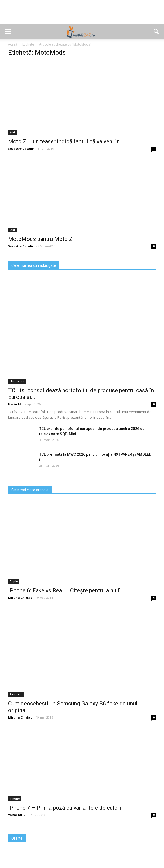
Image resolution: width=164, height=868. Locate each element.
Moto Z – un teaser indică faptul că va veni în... (66, 141)
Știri (12, 132)
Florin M (14, 404)
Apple (14, 581)
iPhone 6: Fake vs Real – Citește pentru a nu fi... (66, 590)
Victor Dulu (17, 815)
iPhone (15, 799)
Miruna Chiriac (20, 598)
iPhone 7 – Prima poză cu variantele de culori (65, 808)
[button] (156, 32)
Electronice (17, 381)
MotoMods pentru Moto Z (40, 239)
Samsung (16, 694)
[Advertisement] (82, 15)
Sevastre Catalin (21, 149)
